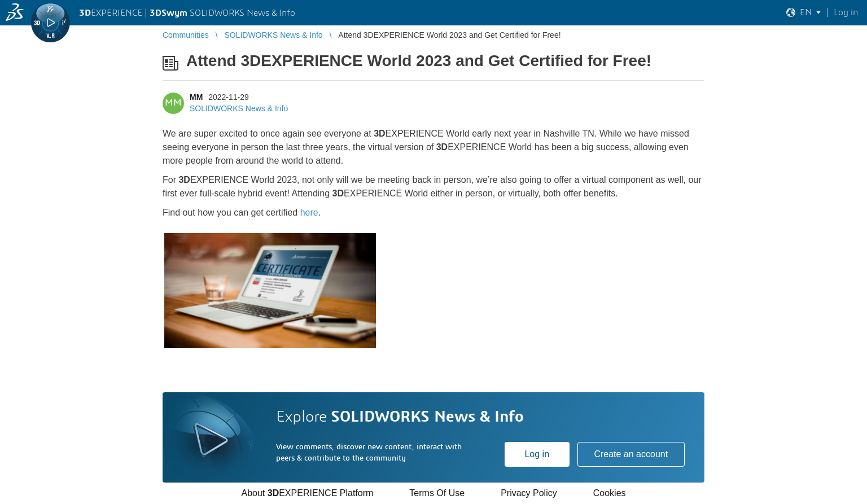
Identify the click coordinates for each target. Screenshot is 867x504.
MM (196, 97)
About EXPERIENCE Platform (307, 493)
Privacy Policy (529, 493)
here (309, 212)
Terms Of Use (437, 493)
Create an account (631, 454)
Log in (537, 454)
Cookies (610, 493)
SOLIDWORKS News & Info (239, 108)
